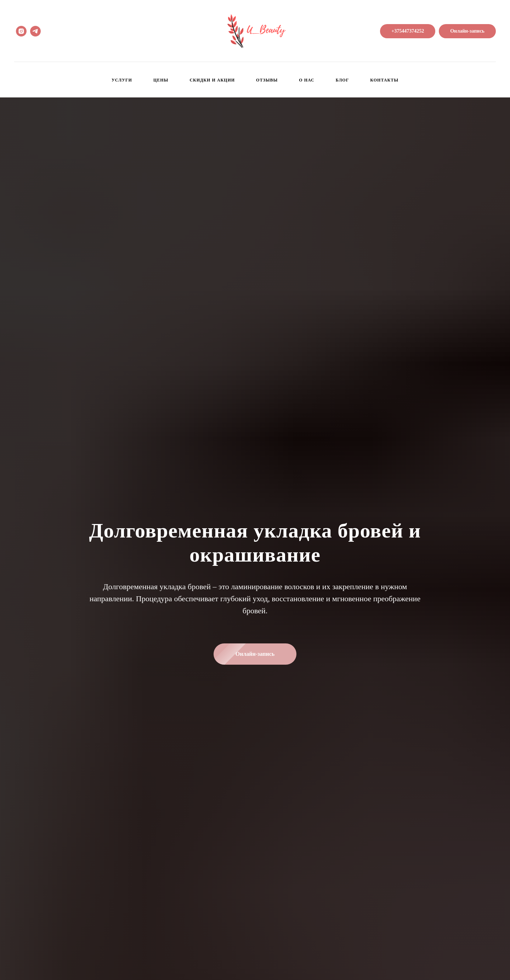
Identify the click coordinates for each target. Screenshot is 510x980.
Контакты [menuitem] (384, 80)
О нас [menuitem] (307, 80)
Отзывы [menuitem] (267, 80)
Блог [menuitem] (342, 80)
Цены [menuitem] (161, 80)
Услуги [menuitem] (122, 80)
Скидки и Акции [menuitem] (212, 80)
